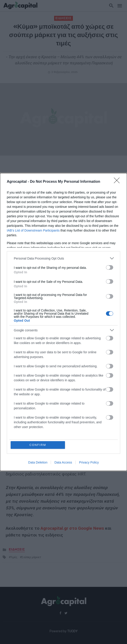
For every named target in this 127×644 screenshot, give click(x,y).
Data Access (63, 463)
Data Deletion (38, 463)
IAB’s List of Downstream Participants (33, 230)
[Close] (118, 182)
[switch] (110, 267)
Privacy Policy (89, 463)
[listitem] (63, 258)
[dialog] (63, 322)
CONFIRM (38, 445)
